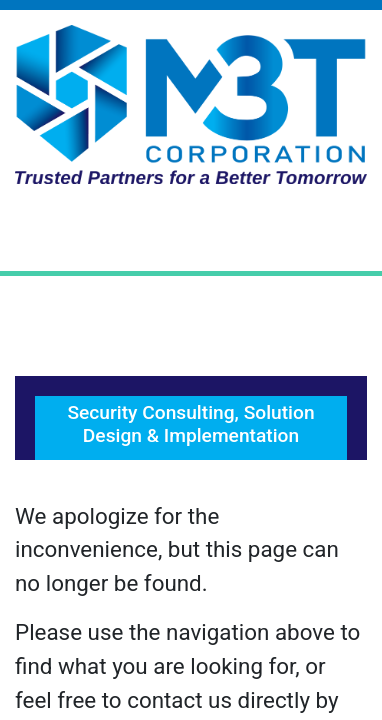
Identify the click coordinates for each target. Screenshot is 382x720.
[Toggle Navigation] (191, 235)
